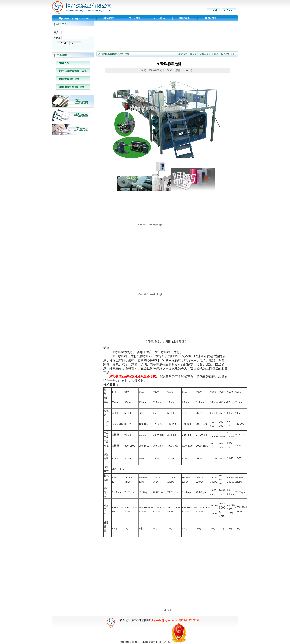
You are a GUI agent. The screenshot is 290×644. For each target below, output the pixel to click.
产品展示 (202, 54)
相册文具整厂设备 (69, 79)
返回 (167, 610)
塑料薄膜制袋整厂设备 (72, 87)
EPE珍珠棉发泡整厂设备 (73, 71)
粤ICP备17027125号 (189, 620)
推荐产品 (64, 63)
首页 (192, 54)
